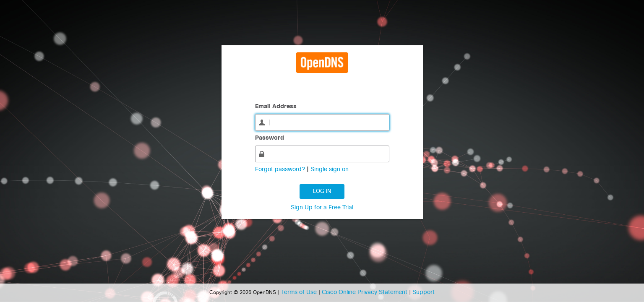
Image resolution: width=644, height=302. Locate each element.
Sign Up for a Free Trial (322, 208)
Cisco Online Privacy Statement (365, 292)
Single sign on (330, 169)
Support (424, 292)
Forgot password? (281, 169)
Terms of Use (300, 292)
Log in (322, 191)
